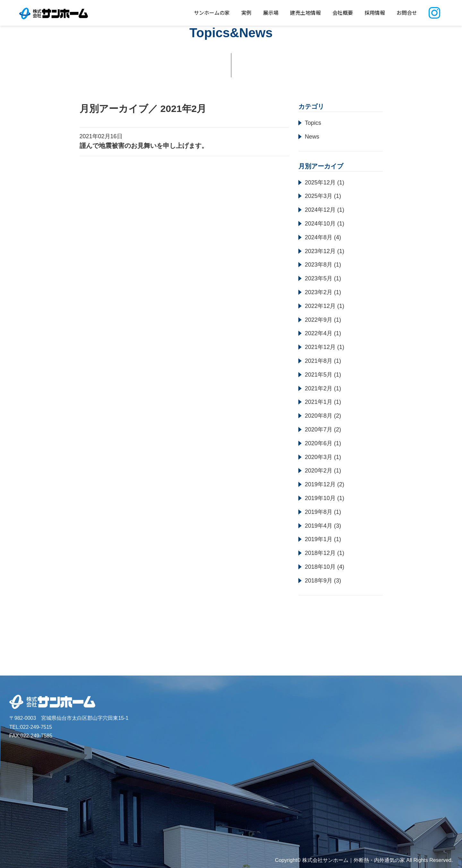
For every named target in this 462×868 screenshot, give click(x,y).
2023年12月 (320, 251)
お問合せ (407, 13)
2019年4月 (319, 526)
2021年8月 (319, 361)
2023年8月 (319, 265)
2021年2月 (319, 388)
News (312, 137)
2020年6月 (319, 443)
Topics (313, 123)
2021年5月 (319, 375)
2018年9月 (319, 581)
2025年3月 (319, 196)
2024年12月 (320, 210)
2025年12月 (320, 183)
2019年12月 (320, 484)
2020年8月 (319, 416)
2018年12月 (320, 553)
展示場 (271, 13)
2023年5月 (319, 278)
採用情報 (375, 13)
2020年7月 (319, 430)
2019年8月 (319, 512)
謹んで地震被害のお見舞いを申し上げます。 (144, 146)
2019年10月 (320, 498)
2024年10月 (320, 224)
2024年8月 (319, 237)
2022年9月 (319, 320)
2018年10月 (320, 567)
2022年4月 (319, 333)
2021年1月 (319, 402)
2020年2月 (319, 471)
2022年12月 (320, 306)
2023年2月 (319, 292)
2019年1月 (319, 539)
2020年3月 (319, 457)
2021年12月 (320, 347)
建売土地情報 (305, 13)
